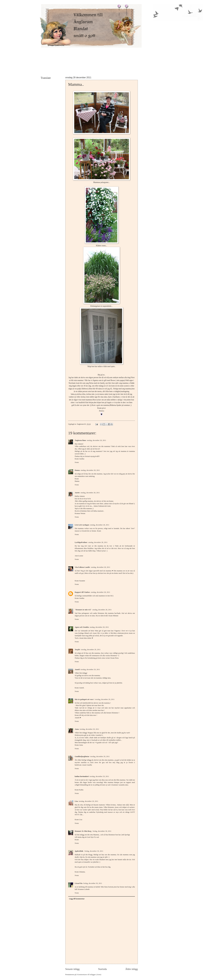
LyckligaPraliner (81, 542)
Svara (77, 462)
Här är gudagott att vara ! (85, 699)
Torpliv (78, 650)
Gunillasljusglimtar (82, 756)
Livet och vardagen (82, 525)
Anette (77, 493)
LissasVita (79, 883)
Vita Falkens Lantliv (82, 567)
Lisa (76, 801)
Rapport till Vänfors (82, 592)
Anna (77, 729)
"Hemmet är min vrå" (83, 610)
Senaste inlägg (73, 969)
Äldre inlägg (132, 969)
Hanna (77, 470)
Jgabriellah (79, 851)
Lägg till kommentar (77, 899)
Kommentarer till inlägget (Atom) (89, 975)
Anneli (77, 669)
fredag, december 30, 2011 (102, 831)
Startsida (102, 969)
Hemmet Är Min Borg (83, 831)
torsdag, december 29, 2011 (91, 650)
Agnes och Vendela (82, 627)
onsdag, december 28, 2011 (96, 440)
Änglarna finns (80, 440)
